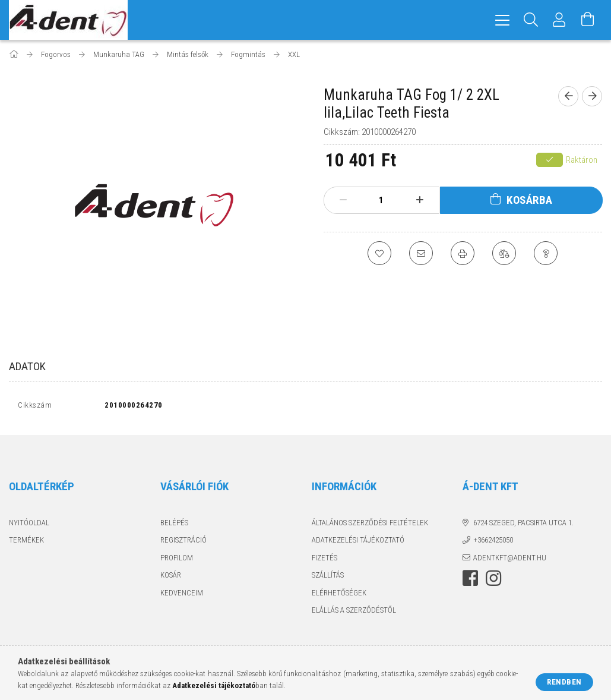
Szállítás (328, 578)
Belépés (174, 525)
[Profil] (559, 20)
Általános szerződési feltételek (370, 525)
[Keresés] (531, 20)
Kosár (171, 578)
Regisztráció (183, 543)
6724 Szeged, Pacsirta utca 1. (523, 525)
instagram (493, 581)
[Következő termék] (592, 96)
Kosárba (530, 200)
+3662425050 (493, 543)
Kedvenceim (182, 595)
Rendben (564, 682)
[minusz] (344, 200)
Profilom (177, 560)
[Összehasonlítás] (504, 253)
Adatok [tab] (27, 366)
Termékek (26, 543)
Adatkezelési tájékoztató (358, 543)
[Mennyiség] (381, 200)
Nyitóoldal (29, 525)
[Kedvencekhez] (379, 253)
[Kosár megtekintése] (588, 20)
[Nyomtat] (463, 253)
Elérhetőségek (339, 595)
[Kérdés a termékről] (546, 253)
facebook (470, 581)
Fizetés (325, 560)
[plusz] (420, 200)
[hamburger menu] (502, 20)
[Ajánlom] (421, 253)
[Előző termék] (568, 96)
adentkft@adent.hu (510, 560)
